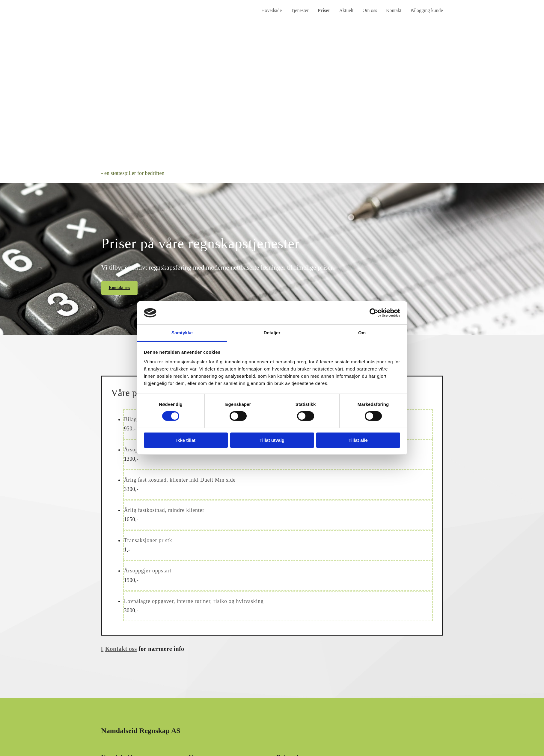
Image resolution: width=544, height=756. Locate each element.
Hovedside (272, 10)
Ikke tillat (186, 440)
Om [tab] (362, 333)
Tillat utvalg (272, 440)
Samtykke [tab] (182, 333)
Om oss (370, 10)
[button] (119, 288)
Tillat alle (358, 440)
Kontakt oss (121, 649)
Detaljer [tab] (272, 333)
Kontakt (394, 10)
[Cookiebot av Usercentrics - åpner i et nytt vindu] (374, 313)
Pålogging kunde (427, 10)
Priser (324, 10)
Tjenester (300, 10)
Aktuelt (346, 10)
